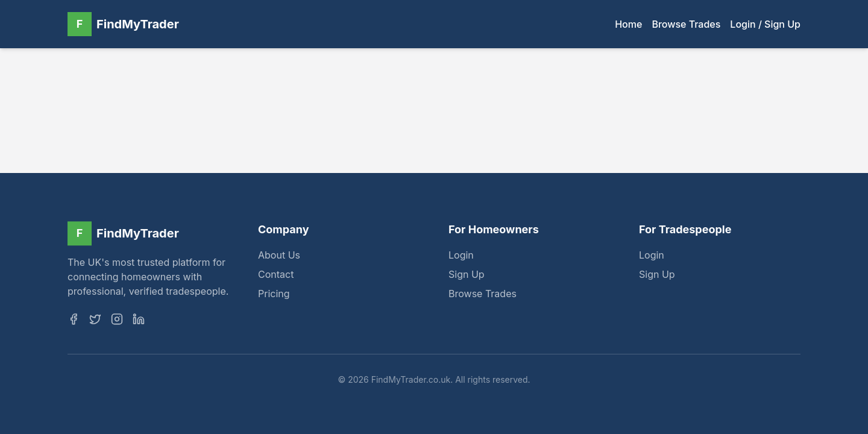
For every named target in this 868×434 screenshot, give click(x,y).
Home (628, 24)
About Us (279, 257)
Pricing (274, 295)
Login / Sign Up (765, 24)
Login (461, 257)
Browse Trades (686, 24)
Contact (276, 276)
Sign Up (467, 276)
